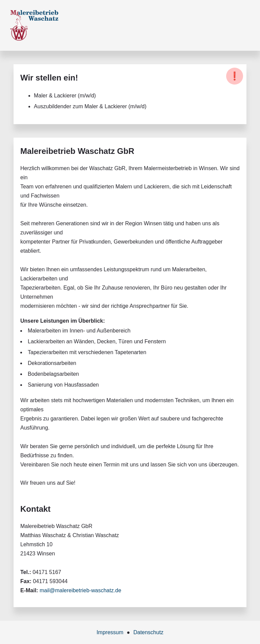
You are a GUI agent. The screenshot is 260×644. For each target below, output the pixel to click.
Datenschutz (148, 632)
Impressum (110, 632)
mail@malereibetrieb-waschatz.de (80, 590)
